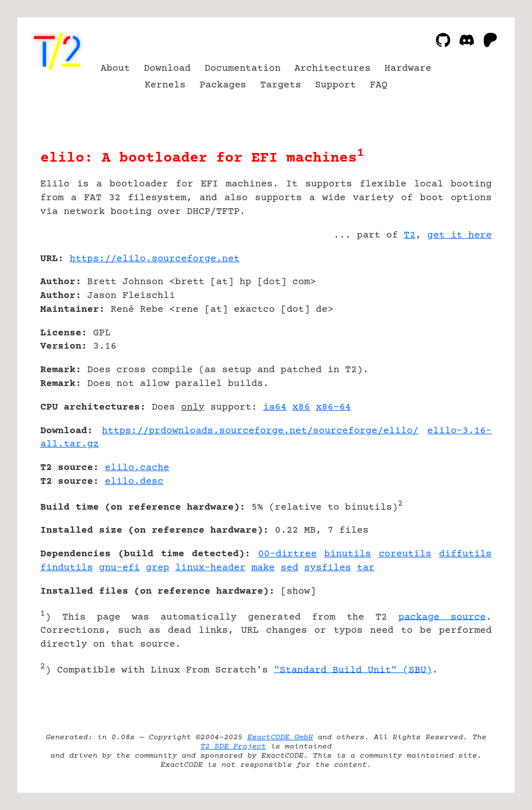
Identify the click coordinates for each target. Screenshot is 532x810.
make (263, 568)
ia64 (275, 408)
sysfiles (328, 568)
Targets (280, 85)
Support (336, 85)
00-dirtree (288, 554)
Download (167, 69)
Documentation (242, 69)
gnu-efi (119, 568)
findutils (67, 568)
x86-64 (333, 408)
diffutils (465, 554)
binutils (348, 554)
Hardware (408, 69)
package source (442, 617)
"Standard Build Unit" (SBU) (353, 670)
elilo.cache (137, 468)
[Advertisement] (457, 327)
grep (158, 568)
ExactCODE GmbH (280, 738)
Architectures (333, 69)
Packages (223, 85)
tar (366, 568)
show (298, 592)
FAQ (379, 85)
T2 (409, 236)
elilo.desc (134, 482)
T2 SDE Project (233, 747)
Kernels (165, 85)
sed (290, 568)
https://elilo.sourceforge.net (155, 259)
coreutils (405, 554)
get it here (460, 236)
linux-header (210, 568)
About (115, 69)
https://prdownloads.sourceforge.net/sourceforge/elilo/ (260, 431)
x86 (301, 408)
